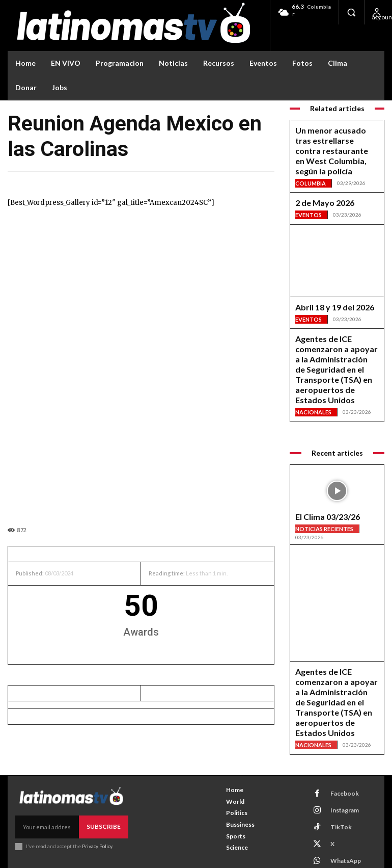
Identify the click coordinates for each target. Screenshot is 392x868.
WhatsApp (339, 815)
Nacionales (312, 360)
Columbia (310, 162)
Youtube (336, 828)
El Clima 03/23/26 (320, 463)
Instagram (338, 775)
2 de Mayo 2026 (317, 182)
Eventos (308, 192)
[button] (351, 12)
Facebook (338, 762)
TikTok (334, 788)
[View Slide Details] (337, 536)
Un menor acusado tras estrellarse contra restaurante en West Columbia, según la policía (331, 141)
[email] (49, 796)
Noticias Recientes (323, 473)
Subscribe (106, 795)
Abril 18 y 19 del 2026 (325, 285)
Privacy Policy (96, 813)
